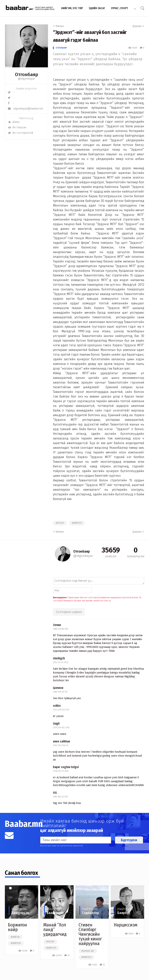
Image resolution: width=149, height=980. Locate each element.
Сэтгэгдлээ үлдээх (69, 612)
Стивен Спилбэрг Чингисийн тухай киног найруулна (90, 934)
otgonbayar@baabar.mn (26, 109)
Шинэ (14, 122)
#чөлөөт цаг (88, 951)
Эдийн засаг (97, 8)
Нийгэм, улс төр (72, 8)
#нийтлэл (77, 523)
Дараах (138, 26)
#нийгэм (15, 937)
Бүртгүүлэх (129, 840)
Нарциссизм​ (126, 925)
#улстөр (60, 523)
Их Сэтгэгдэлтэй (20, 133)
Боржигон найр (17, 927)
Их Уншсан (17, 127)
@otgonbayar (26, 79)
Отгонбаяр (61, 48)
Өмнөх (58, 26)
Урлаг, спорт (120, 8)
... (135, 8)
